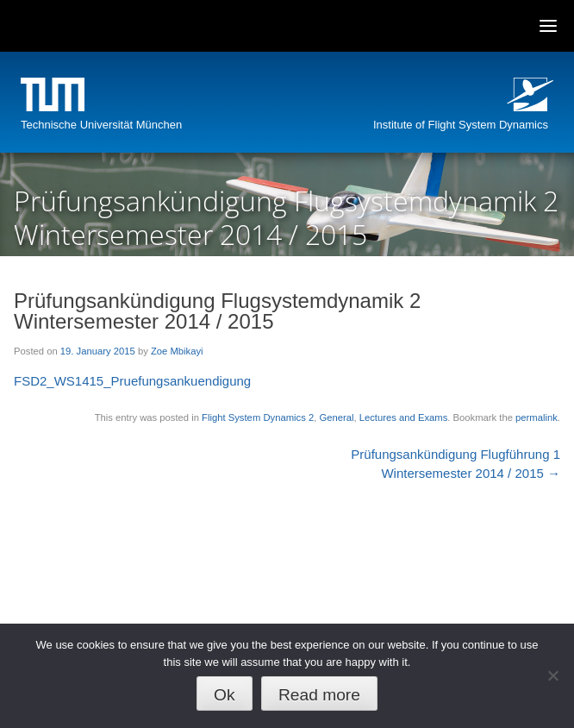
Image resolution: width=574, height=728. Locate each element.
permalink (537, 417)
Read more (319, 695)
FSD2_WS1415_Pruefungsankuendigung (132, 381)
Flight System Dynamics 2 (258, 417)
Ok (225, 695)
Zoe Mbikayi (177, 351)
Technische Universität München (101, 125)
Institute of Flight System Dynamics (461, 125)
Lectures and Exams (404, 417)
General (336, 417)
